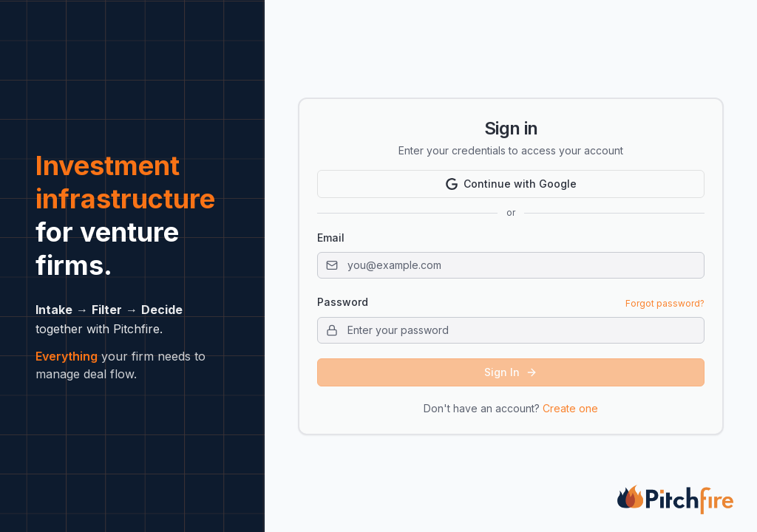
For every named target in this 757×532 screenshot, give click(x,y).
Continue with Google (511, 184)
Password (343, 302)
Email (331, 238)
